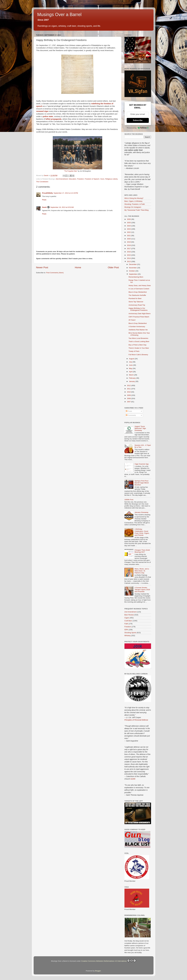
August (132, 359)
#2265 (133, 779)
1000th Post (129, 500)
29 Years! (132, 320)
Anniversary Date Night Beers (140, 314)
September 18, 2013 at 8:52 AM (62, 207)
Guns (102, 179)
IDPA (126, 630)
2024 (129, 226)
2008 (129, 398)
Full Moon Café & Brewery (138, 355)
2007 (129, 402)
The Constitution (42, 182)
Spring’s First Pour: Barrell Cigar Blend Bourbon (142, 483)
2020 (129, 239)
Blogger (98, 971)
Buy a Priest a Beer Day (137, 345)
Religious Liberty (111, 179)
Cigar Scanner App (142, 464)
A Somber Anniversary (137, 327)
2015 (129, 255)
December (133, 264)
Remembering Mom (136, 277)
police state (48, 116)
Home (78, 267)
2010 (129, 392)
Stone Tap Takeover (136, 302)
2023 (129, 229)
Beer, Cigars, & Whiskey (133, 201)
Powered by (138, 128)
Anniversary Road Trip (137, 305)
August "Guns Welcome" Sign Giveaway (140, 428)
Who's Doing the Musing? (134, 198)
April (131, 372)
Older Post (113, 267)
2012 (129, 385)
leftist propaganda (53, 119)
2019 (129, 242)
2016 (129, 252)
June (131, 365)
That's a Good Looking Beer (139, 341)
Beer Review (129, 615)
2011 (129, 389)
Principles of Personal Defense (136, 720)
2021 (129, 236)
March (132, 375)
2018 (129, 245)
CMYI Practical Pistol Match (139, 317)
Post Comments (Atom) (55, 273)
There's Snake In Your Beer (139, 348)
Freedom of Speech (92, 179)
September (133, 274)
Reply (44, 200)
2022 (129, 232)
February (133, 378)
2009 (129, 395)
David (44, 207)
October (132, 271)
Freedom (80, 179)
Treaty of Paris (134, 351)
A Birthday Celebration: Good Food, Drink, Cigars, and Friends (142, 532)
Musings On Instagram (133, 207)
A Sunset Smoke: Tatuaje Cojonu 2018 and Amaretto (142, 590)
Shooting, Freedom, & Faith (135, 204)
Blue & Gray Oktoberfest (138, 292)
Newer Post (42, 267)
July (131, 362)
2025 (129, 223)
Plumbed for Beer (135, 298)
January (132, 381)
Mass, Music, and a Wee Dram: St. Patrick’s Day (142, 571)
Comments (131, 415)
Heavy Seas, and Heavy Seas (140, 285)
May (131, 368)
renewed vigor (42, 111)
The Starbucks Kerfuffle (137, 295)
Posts (129, 411)
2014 (129, 258)
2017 (129, 249)
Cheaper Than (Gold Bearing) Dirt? (142, 551)
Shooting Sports (130, 633)
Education (73, 179)
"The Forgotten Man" (71, 171)
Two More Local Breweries (138, 338)
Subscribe (138, 120)
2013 (129, 262)
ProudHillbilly (48, 193)
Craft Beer (128, 621)
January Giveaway (141, 512)
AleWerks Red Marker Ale (138, 330)
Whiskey (128, 636)
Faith (126, 624)
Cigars (127, 618)
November (133, 268)
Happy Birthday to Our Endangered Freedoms (138, 309)
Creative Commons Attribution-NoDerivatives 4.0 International (108, 961)
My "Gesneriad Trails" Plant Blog (137, 210)
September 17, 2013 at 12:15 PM (66, 193)
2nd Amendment (62, 179)
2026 (129, 219)
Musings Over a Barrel (59, 15)
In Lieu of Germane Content (139, 289)
